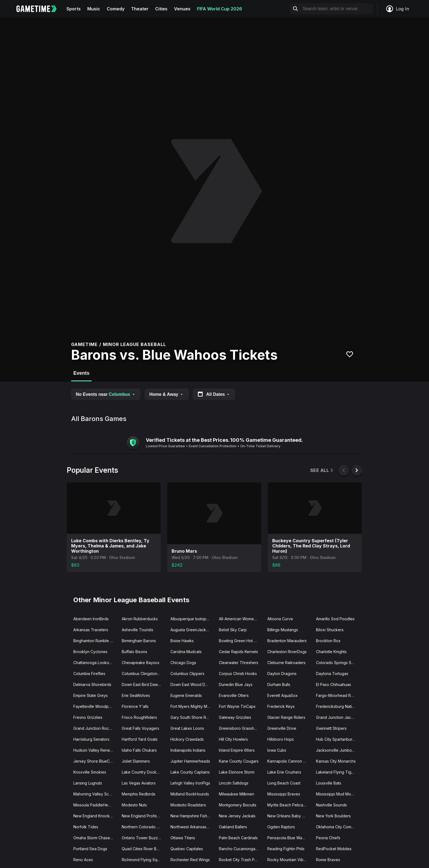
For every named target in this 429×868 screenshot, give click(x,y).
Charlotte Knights (331, 652)
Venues (182, 9)
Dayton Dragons (282, 674)
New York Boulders (333, 816)
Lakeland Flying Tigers (337, 772)
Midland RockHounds (190, 794)
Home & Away (167, 394)
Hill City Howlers (233, 739)
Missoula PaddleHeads (94, 805)
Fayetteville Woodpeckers (95, 706)
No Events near (106, 394)
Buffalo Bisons (134, 652)
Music (94, 9)
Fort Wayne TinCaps (237, 706)
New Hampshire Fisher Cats (192, 816)
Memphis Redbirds (139, 794)
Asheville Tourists (137, 630)
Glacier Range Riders (286, 717)
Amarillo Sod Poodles (335, 619)
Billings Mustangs (283, 630)
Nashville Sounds (331, 805)
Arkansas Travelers (91, 630)
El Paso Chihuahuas (334, 684)
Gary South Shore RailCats (192, 717)
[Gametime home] (40, 9)
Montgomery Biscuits (238, 805)
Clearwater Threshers (239, 663)
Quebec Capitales (187, 849)
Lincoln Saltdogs (234, 783)
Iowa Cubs (277, 750)
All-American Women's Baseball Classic (241, 619)
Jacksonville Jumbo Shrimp (338, 750)
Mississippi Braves (284, 794)
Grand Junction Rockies (95, 728)
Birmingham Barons (139, 641)
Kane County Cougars (239, 761)
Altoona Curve (280, 619)
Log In (397, 9)
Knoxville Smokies (90, 772)
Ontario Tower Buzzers (143, 838)
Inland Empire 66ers (237, 750)
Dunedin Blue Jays (236, 684)
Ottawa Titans (183, 838)
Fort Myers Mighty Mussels (192, 706)
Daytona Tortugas (332, 674)
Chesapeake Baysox (141, 663)
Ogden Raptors (281, 827)
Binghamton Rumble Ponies (95, 641)
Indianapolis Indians (188, 750)
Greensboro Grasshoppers (241, 728)
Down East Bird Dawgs (142, 684)
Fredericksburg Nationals (338, 706)
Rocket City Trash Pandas (241, 860)
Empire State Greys (91, 695)
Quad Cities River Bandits (144, 849)
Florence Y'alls (135, 706)
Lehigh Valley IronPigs (190, 783)
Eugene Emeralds (186, 695)
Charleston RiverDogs (287, 652)
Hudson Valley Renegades (95, 750)
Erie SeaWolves (136, 695)
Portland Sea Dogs (90, 849)
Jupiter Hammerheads (190, 761)
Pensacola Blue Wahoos (289, 838)
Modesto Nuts (134, 805)
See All (322, 470)
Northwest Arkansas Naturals (192, 827)
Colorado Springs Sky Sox (338, 663)
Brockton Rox (328, 641)
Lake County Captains (190, 772)
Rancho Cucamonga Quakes (241, 849)
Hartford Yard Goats (140, 739)
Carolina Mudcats (186, 652)
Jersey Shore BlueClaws (95, 761)
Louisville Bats (329, 783)
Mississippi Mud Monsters (338, 794)
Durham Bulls (279, 684)
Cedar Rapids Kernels (238, 652)
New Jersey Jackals (237, 816)
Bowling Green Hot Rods (241, 641)
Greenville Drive (282, 728)
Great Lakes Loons (187, 728)
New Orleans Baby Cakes (289, 816)
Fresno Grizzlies (88, 717)
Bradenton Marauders (287, 641)
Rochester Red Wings (190, 860)
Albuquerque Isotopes (191, 619)
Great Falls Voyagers (140, 728)
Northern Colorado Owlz (144, 827)
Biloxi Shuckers (330, 630)
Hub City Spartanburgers (338, 739)
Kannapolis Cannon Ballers (289, 761)
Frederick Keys (281, 706)
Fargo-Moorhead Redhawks (338, 695)
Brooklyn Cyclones (90, 652)
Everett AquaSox (282, 695)
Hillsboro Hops (281, 739)
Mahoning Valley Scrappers (95, 794)
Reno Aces (83, 860)
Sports (74, 9)
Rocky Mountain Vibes (288, 860)
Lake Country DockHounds (144, 772)
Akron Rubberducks (140, 619)
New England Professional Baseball (144, 816)
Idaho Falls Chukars (139, 750)
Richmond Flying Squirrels (144, 860)
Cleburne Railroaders (286, 663)
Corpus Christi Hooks (238, 674)
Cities (161, 9)
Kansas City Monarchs (336, 761)
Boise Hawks (182, 641)
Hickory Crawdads (187, 739)
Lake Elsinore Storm (237, 772)
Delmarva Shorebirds (92, 684)
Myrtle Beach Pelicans (287, 805)
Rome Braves (328, 860)
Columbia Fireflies (89, 674)
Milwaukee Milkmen (237, 794)
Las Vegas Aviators (139, 783)
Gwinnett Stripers (331, 728)
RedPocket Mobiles (334, 849)
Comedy (116, 9)
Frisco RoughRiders (139, 717)
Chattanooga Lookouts (94, 663)
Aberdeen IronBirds (91, 619)
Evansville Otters (234, 695)
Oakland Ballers (233, 827)
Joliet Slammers (136, 761)
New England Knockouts (95, 816)
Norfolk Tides (86, 827)
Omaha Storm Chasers (93, 838)
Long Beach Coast (284, 783)
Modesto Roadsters (188, 805)
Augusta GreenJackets (191, 630)
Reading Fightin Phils (286, 849)
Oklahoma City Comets (336, 827)
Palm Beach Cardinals (238, 838)
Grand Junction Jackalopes (338, 717)
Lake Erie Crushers (284, 772)
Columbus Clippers (187, 674)
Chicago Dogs (183, 663)
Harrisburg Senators (91, 739)
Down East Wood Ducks (192, 684)
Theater (140, 9)
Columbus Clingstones (142, 674)
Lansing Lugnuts (88, 783)
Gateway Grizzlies (235, 717)
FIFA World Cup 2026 (220, 9)
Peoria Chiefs (328, 838)
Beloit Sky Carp (233, 630)
